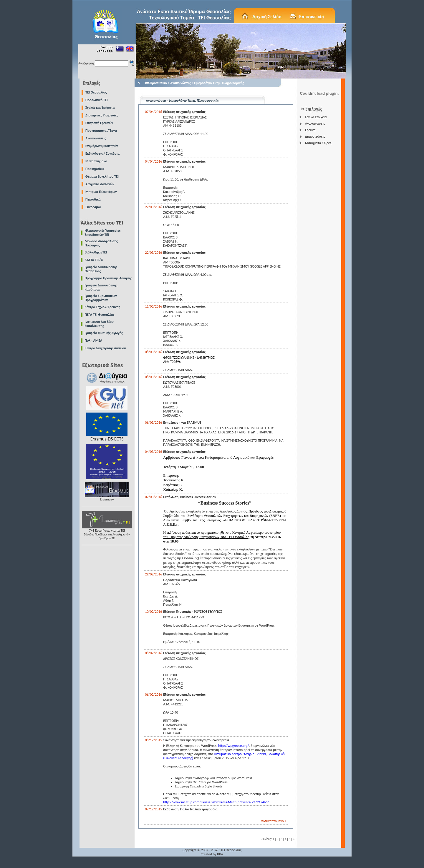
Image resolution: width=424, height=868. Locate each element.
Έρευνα (310, 130)
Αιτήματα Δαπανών (100, 184)
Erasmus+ (107, 498)
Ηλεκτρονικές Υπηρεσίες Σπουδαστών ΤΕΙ (103, 233)
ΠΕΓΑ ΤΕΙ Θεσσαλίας (100, 315)
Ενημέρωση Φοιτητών (102, 146)
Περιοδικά (93, 199)
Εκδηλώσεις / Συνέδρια (102, 153)
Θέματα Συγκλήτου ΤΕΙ (102, 176)
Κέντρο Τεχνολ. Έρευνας (103, 307)
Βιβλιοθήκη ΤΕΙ (96, 252)
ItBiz (220, 854)
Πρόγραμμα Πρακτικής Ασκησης (109, 278)
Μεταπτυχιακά (96, 161)
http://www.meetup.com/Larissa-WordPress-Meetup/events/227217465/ (216, 802)
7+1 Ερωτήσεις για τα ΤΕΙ (107, 533)
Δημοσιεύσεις (315, 136)
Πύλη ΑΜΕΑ (94, 340)
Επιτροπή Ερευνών (99, 123)
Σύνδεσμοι (93, 207)
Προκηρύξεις (95, 169)
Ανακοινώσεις (96, 138)
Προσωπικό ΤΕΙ (97, 100)
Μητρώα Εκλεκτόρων (101, 192)
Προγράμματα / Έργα (101, 131)
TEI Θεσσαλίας (96, 92)
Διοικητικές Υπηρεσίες (102, 115)
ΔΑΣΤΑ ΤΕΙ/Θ (94, 260)
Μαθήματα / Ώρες (318, 143)
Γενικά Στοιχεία (316, 117)
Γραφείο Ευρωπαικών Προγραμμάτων (101, 298)
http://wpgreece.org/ (233, 746)
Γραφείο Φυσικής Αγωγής (104, 333)
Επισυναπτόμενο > (273, 821)
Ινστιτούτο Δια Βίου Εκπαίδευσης (99, 324)
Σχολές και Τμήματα (100, 108)
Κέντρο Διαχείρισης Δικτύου (106, 348)
